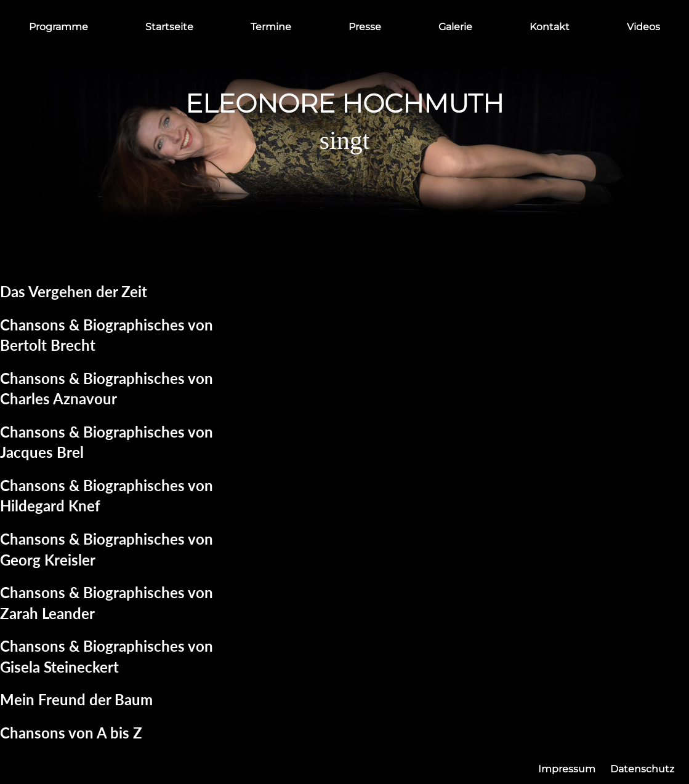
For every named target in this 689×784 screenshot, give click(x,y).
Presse (365, 27)
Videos (643, 27)
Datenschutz (642, 769)
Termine (271, 27)
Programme (58, 27)
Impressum (567, 769)
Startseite (169, 27)
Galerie (455, 27)
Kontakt (550, 27)
